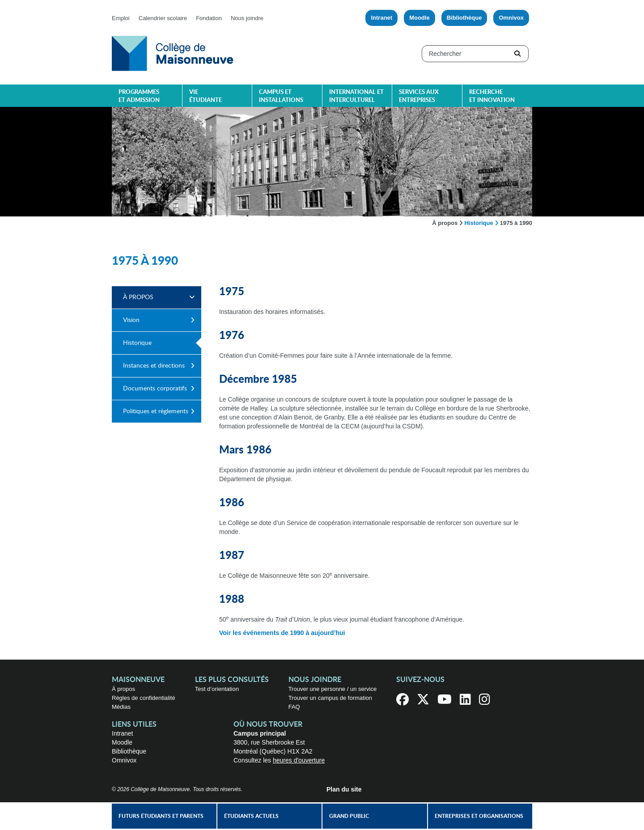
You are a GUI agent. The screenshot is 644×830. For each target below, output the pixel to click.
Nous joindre (247, 18)
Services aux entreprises (419, 96)
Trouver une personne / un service (333, 689)
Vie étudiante (205, 96)
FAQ (294, 707)
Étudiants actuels (251, 816)
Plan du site (344, 789)
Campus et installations (281, 96)
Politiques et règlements (156, 411)
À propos (445, 223)
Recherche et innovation (492, 96)
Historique (479, 223)
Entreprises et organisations (479, 816)
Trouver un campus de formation (330, 698)
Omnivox (511, 18)
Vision (131, 320)
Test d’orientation (217, 689)
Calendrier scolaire (163, 18)
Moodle (419, 18)
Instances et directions (154, 366)
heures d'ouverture (299, 760)
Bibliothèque (464, 18)
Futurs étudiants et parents (161, 816)
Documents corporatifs (155, 389)
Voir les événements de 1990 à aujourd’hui (282, 633)
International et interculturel (356, 96)
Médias (121, 707)
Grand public (349, 816)
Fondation (209, 18)
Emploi (121, 18)
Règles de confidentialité (144, 698)
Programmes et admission (139, 96)
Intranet (381, 18)
